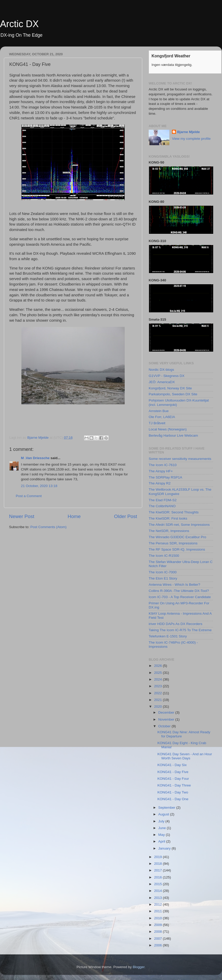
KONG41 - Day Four (173, 779)
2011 (158, 911)
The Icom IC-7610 (163, 465)
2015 (158, 884)
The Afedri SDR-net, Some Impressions (179, 525)
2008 (158, 932)
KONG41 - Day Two (173, 792)
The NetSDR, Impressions (169, 531)
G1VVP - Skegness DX (167, 376)
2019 (158, 857)
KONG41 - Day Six (172, 765)
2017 (158, 870)
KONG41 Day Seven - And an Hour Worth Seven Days (185, 756)
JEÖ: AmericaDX (162, 382)
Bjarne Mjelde (188, 132)
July (162, 821)
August (164, 814)
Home (74, 516)
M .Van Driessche (35, 458)
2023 (158, 686)
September (167, 808)
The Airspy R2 (160, 483)
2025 (158, 673)
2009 (158, 925)
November (167, 719)
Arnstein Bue (159, 411)
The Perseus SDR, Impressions (173, 543)
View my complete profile (191, 139)
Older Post (126, 516)
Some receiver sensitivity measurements (180, 459)
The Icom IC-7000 (163, 572)
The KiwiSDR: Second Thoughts (174, 512)
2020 (158, 707)
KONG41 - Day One (173, 799)
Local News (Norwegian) (168, 429)
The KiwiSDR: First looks (168, 518)
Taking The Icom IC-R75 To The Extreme (180, 630)
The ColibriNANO (162, 506)
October (165, 726)
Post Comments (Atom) (49, 527)
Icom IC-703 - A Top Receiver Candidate (180, 597)
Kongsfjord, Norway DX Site (170, 388)
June (162, 828)
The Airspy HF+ (161, 471)
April (162, 841)
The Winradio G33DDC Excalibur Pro (177, 537)
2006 (158, 945)
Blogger (139, 967)
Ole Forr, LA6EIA (162, 417)
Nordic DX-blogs (161, 370)
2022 (158, 693)
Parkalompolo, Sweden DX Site (173, 394)
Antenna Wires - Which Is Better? (175, 585)
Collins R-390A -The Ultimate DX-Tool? (179, 591)
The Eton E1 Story (163, 578)
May (162, 835)
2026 (158, 666)
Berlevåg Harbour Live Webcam (173, 435)
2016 (158, 877)
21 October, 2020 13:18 (39, 486)
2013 (158, 898)
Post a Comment (29, 496)
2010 (158, 918)
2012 (158, 904)
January (165, 848)
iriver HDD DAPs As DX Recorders (176, 624)
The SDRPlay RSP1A (165, 477)
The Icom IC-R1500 (164, 556)
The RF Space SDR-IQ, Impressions (177, 549)
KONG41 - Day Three (174, 785)
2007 (158, 939)
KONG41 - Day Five (173, 772)
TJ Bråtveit (157, 423)
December (167, 712)
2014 (158, 891)
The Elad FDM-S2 (163, 500)
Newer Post (22, 516)
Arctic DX (19, 24)
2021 (158, 700)
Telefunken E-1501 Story (168, 636)
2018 (158, 864)
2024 (158, 679)
